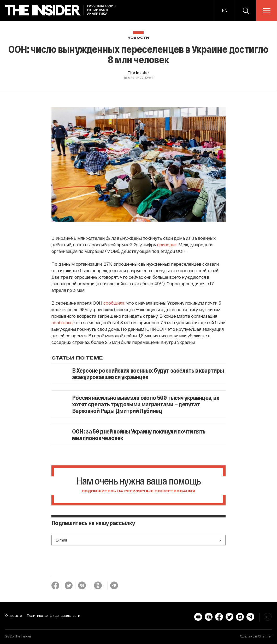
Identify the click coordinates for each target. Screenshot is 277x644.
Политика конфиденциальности (54, 615)
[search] (246, 10)
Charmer (265, 636)
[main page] (43, 10)
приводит (167, 244)
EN (225, 10)
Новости (138, 38)
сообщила (114, 303)
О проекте (13, 615)
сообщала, (62, 322)
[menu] (267, 11)
